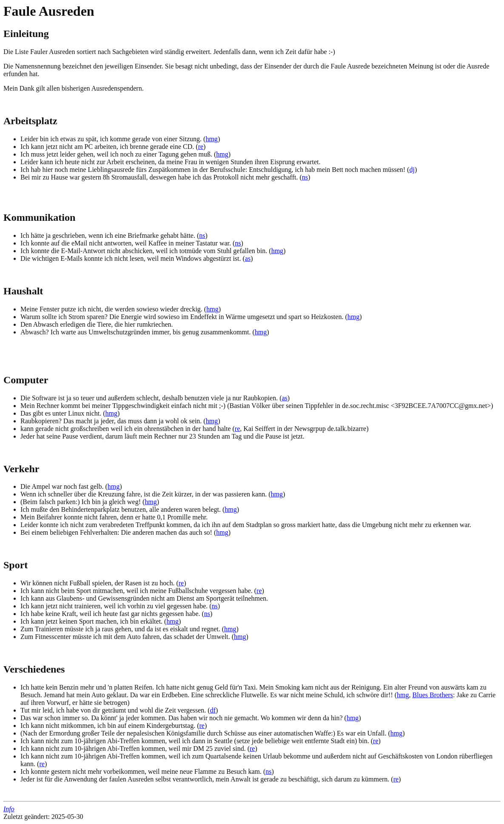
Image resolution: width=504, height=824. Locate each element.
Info (9, 809)
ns (305, 177)
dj (412, 170)
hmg (211, 139)
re (201, 147)
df (213, 710)
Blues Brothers (433, 695)
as (248, 258)
